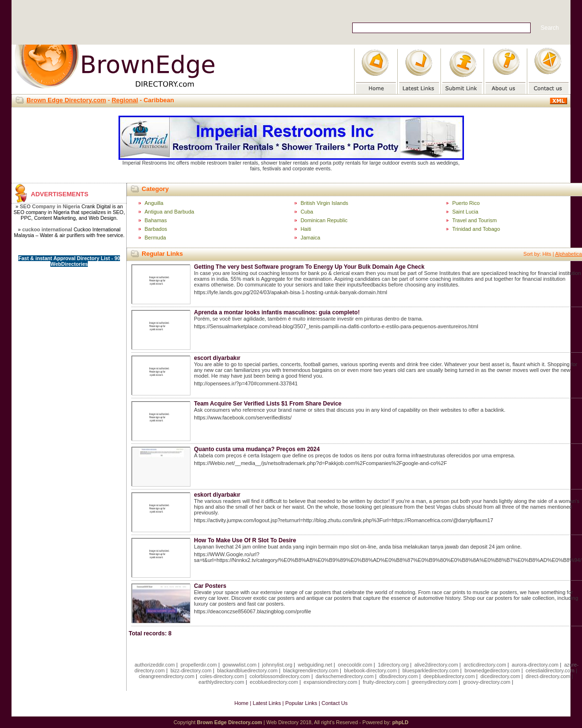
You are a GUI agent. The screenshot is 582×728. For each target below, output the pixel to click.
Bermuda (155, 238)
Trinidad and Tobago (476, 229)
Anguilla (154, 203)
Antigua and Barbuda (169, 212)
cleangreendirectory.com (166, 676)
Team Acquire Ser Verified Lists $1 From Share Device (267, 404)
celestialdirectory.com (550, 670)
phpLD (400, 722)
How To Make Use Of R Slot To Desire (245, 540)
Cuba (307, 212)
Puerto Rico (466, 203)
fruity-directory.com (384, 682)
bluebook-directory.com (370, 670)
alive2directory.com (436, 665)
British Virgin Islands (324, 203)
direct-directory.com (548, 676)
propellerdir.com (199, 665)
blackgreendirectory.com (311, 670)
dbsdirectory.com (399, 676)
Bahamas (155, 220)
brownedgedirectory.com (492, 670)
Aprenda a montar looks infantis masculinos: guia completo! (277, 312)
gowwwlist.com (240, 665)
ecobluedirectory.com (274, 682)
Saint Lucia (465, 212)
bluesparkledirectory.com (431, 670)
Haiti (306, 229)
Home (241, 703)
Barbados (156, 229)
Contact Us (334, 703)
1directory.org (393, 665)
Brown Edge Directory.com (66, 100)
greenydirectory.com (435, 682)
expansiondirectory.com (331, 682)
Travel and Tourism (474, 220)
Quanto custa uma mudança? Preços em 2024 (257, 449)
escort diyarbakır (217, 358)
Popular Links (301, 703)
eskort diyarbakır (217, 495)
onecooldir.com (355, 665)
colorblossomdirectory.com (280, 676)
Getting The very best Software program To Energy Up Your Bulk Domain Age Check (309, 267)
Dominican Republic (324, 220)
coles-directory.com (222, 676)
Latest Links (267, 703)
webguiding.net (315, 665)
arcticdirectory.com (485, 665)
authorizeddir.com (154, 665)
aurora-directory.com (535, 665)
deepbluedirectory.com (449, 676)
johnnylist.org (277, 665)
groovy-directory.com (487, 682)
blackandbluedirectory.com (247, 670)
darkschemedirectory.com (345, 676)
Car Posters (210, 586)
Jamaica (310, 238)
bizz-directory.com (191, 670)
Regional (125, 100)
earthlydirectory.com (221, 682)
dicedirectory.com (500, 676)
